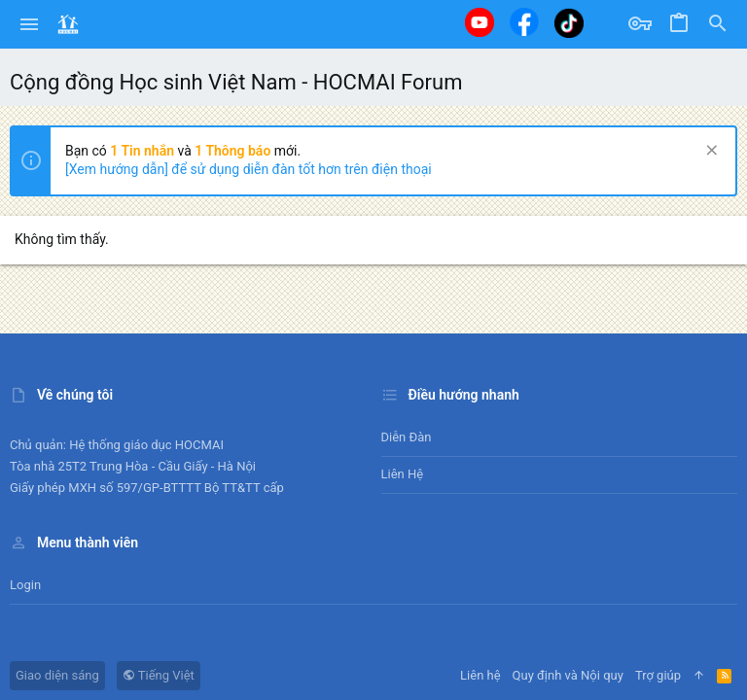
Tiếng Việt (159, 675)
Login (25, 585)
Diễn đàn (407, 437)
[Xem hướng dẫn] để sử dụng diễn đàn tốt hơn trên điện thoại (249, 169)
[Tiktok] (569, 23)
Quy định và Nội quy (568, 675)
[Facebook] (524, 22)
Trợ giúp (658, 675)
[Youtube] (480, 22)
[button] (30, 24)
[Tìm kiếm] (718, 24)
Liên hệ (403, 474)
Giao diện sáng (57, 675)
